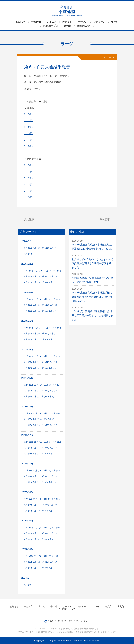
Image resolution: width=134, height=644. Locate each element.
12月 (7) (28, 499)
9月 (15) (57, 442)
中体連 (54, 606)
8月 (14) (28, 505)
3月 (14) (37, 282)
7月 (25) (37, 276)
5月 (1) (28, 585)
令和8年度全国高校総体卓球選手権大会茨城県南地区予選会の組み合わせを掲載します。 (92, 297)
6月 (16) (45, 305)
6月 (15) (45, 448)
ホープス (83, 22)
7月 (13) (37, 391)
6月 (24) (45, 276)
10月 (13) (47, 299)
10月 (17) (48, 328)
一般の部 (36, 22)
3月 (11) (45, 248)
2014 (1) (26, 578)
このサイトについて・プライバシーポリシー (69, 621)
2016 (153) (27, 521)
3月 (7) (36, 396)
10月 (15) (48, 385)
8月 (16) (28, 276)
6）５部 (28, 146)
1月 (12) (28, 254)
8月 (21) (28, 362)
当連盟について (85, 26)
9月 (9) (55, 556)
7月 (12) (37, 562)
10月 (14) (48, 442)
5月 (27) (54, 333)
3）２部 (28, 127)
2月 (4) (45, 482)
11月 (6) (38, 528)
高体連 (42, 606)
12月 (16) (29, 442)
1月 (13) (53, 311)
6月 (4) (44, 419)
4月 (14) (28, 482)
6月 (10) (45, 476)
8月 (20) (28, 305)
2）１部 (28, 121)
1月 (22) (53, 282)
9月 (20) (57, 271)
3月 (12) (37, 511)
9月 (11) (56, 413)
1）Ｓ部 (28, 114)
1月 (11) (53, 368)
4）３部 (28, 133)
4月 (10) (28, 425)
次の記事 (29, 219)
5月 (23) (54, 476)
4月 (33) (28, 339)
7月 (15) (37, 505)
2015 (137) (27, 549)
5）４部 (28, 140)
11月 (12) (38, 328)
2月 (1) (44, 396)
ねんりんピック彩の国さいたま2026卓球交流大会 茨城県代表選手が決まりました (93, 263)
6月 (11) (45, 505)
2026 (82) (27, 241)
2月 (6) (45, 368)
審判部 (68, 26)
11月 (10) (37, 499)
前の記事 (105, 219)
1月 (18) (53, 482)
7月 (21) (37, 362)
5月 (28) (54, 505)
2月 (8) (53, 248)
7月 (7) (36, 419)
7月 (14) (37, 448)
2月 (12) (45, 425)
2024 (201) (27, 292)
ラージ (115, 22)
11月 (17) (38, 385)
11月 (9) (38, 299)
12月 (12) (29, 271)
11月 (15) (37, 413)
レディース (99, 22)
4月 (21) (28, 396)
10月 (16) (48, 271)
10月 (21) (47, 499)
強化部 (109, 606)
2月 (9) (45, 454)
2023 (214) (27, 321)
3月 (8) (36, 539)
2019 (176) (27, 435)
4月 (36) (28, 282)
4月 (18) (28, 454)
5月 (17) (54, 562)
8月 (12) (28, 391)
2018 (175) (27, 464)
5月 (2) (51, 419)
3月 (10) (37, 425)
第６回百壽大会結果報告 (47, 67)
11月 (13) (38, 271)
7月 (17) (37, 476)
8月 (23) (28, 419)
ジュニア (52, 22)
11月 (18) (38, 442)
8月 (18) (28, 333)
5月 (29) (54, 305)
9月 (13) (57, 328)
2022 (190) (27, 349)
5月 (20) (54, 362)
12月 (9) (28, 470)
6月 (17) (45, 362)
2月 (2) (45, 282)
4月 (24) (28, 368)
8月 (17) (28, 476)
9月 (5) (57, 385)
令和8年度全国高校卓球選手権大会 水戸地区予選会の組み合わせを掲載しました (92, 315)
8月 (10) (28, 448)
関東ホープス (51, 26)
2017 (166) (27, 492)
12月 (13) (29, 299)
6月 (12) (45, 562)
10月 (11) (47, 413)
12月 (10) (29, 328)
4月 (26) (37, 248)
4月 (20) (28, 511)
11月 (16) (37, 470)
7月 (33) (37, 333)
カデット (67, 22)
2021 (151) (27, 378)
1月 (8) (51, 539)
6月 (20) (45, 333)
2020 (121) (27, 407)
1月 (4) (51, 396)
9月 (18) (56, 299)
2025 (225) (27, 264)
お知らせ (21, 22)
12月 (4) (28, 413)
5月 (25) (28, 248)
